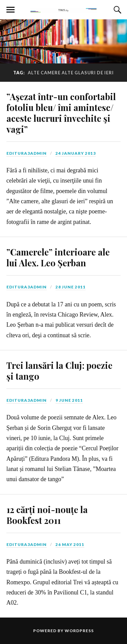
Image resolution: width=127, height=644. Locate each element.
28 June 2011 (71, 287)
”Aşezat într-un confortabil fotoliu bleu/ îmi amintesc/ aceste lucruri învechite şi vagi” (61, 113)
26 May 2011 (70, 544)
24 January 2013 (76, 153)
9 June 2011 (69, 400)
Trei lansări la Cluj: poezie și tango (59, 371)
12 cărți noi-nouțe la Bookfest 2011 (47, 515)
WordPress (79, 631)
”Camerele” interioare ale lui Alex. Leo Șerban (58, 257)
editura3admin (27, 153)
